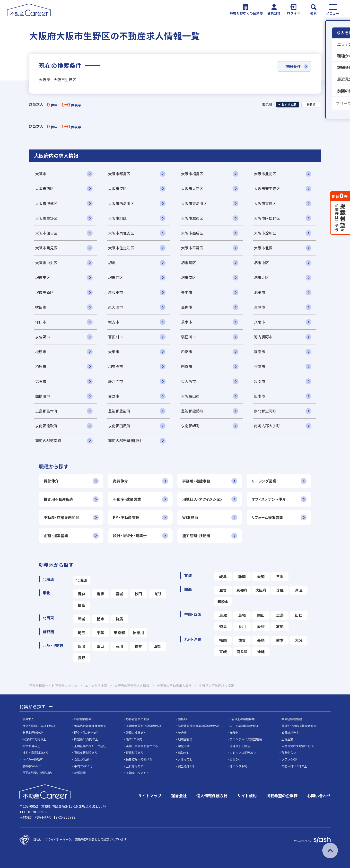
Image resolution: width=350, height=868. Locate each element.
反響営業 (80, 773)
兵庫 (280, 590)
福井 (138, 646)
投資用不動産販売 (59, 499)
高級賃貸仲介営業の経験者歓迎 (198, 726)
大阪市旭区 (117, 218)
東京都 (119, 633)
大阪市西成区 (192, 233)
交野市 (114, 396)
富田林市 (116, 337)
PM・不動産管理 (126, 517)
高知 (280, 627)
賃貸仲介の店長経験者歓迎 (299, 726)
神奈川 (138, 633)
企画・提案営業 (56, 536)
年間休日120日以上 (294, 766)
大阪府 (261, 590)
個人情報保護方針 (212, 796)
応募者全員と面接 (138, 719)
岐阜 (223, 576)
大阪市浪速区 (46, 203)
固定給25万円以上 (34, 739)
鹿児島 (242, 652)
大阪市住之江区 (121, 248)
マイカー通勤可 (33, 759)
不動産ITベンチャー (139, 773)
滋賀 (223, 590)
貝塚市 (260, 307)
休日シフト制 (238, 766)
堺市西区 (116, 277)
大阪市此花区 (265, 174)
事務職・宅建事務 (196, 481)
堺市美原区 (44, 292)
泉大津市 (116, 307)
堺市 (112, 263)
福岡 (223, 640)
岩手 (101, 594)
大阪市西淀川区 (121, 203)
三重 (280, 576)
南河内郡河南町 (48, 441)
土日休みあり (135, 766)
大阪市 (41, 174)
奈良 (299, 590)
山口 (299, 615)
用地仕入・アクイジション (202, 499)
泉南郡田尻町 (119, 426)
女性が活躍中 (83, 759)
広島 (280, 615)
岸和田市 (116, 292)
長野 (82, 658)
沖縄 (261, 652)
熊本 (280, 640)
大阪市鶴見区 (46, 248)
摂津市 (260, 366)
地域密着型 (185, 739)
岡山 (261, 615)
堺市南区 (188, 277)
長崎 (261, 640)
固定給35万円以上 (86, 739)
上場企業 (287, 739)
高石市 (41, 381)
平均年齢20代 (83, 766)
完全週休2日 (186, 766)
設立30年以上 (31, 746)
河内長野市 (263, 337)
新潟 (82, 646)
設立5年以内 (134, 739)
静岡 (242, 576)
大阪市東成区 (265, 203)
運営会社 (179, 796)
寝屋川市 (188, 337)
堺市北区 (261, 277)
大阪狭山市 (190, 396)
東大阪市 (188, 381)
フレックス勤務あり (243, 752)
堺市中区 (261, 263)
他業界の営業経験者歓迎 (90, 726)
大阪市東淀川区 (194, 203)
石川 (119, 646)
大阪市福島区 (192, 174)
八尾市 (260, 322)
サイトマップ (150, 796)
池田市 (260, 292)
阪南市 (260, 396)
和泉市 (187, 352)
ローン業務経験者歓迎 (244, 726)
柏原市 (41, 366)
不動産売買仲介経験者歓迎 (143, 726)
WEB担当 (190, 517)
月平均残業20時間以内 (37, 773)
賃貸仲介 (51, 481)
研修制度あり (135, 752)
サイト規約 (247, 796)
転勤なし (184, 752)
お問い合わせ (319, 796)
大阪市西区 (44, 189)
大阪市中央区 (46, 263)
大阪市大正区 (192, 189)
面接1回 (183, 719)
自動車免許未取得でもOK (298, 746)
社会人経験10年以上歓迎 (39, 726)
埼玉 (82, 633)
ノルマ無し (185, 759)
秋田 (138, 594)
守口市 (41, 322)
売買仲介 (120, 481)
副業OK (235, 759)
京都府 (242, 590)
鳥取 (223, 615)
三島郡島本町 (46, 411)
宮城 (119, 594)
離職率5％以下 (32, 766)
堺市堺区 (188, 263)
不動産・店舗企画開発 (61, 517)
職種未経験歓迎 (136, 732)
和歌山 (223, 601)
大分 (299, 640)
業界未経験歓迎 (33, 732)
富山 (101, 646)
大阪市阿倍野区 (267, 218)
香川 (242, 627)
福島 (82, 605)
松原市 (41, 352)
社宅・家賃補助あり (35, 752)
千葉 (101, 633)
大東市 (114, 352)
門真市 (187, 366)
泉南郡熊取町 (46, 426)
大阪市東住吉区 (121, 233)
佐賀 (242, 640)
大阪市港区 (117, 189)
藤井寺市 (116, 381)
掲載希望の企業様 (282, 796)
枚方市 (114, 322)
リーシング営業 (264, 481)
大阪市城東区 (192, 218)
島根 (242, 615)
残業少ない (289, 752)
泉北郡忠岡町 (265, 411)
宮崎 (223, 652)
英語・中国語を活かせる (142, 746)
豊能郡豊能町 (119, 411)
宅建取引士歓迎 (240, 746)
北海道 (81, 580)
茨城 (82, 619)
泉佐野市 (43, 337)
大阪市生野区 (46, 218)
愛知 (261, 576)
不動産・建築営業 (127, 499)
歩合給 (182, 732)
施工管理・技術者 (196, 536)
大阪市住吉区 (46, 233)
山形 (157, 594)
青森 (82, 594)
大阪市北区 (263, 248)
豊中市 (187, 292)
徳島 (223, 627)
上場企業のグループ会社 (90, 746)
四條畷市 (43, 396)
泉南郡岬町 (190, 426)
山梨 (157, 646)
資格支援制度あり (86, 752)
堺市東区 (43, 277)
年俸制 (234, 732)
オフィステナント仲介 (269, 499)
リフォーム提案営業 (267, 517)
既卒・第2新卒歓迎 (87, 732)
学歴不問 (184, 746)
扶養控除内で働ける (139, 759)
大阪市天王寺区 (267, 189)
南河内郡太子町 (267, 426)
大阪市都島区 (119, 174)
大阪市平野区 (192, 248)
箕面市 (260, 352)
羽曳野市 (116, 366)
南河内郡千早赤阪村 (125, 441)
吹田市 (41, 307)
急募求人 (28, 719)
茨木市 (187, 322)
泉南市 (260, 381)
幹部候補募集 (83, 719)
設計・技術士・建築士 (130, 536)
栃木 (101, 619)
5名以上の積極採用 (242, 719)
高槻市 (187, 307)
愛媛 (261, 627)
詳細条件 (293, 66)
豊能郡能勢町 (192, 411)
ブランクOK (289, 759)
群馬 (119, 619)
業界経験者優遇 (292, 719)
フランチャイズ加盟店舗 (246, 739)
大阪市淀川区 (265, 233)
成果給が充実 (290, 732)
